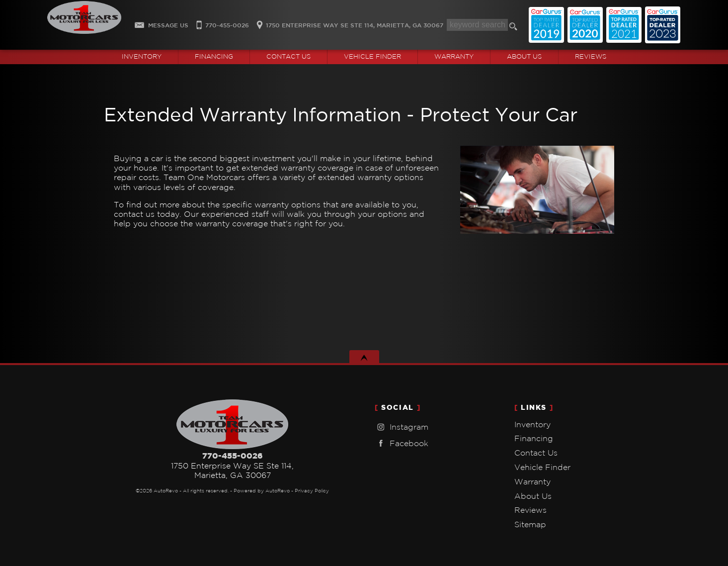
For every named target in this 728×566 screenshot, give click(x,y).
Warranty (532, 481)
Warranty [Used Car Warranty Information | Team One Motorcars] (454, 56)
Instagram (402, 427)
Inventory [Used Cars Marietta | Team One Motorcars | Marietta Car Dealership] (142, 56)
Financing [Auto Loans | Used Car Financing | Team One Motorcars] (214, 56)
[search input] (477, 25)
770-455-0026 (233, 456)
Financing (534, 438)
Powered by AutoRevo (262, 491)
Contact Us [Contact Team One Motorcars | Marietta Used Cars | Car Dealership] (288, 56)
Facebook (402, 443)
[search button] (515, 28)
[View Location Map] (348, 22)
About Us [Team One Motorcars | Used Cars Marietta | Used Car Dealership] (524, 56)
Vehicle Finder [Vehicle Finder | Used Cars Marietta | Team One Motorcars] (372, 56)
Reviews (591, 56)
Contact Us (536, 453)
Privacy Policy (312, 491)
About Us (533, 496)
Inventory (532, 424)
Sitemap (530, 524)
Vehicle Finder (542, 467)
